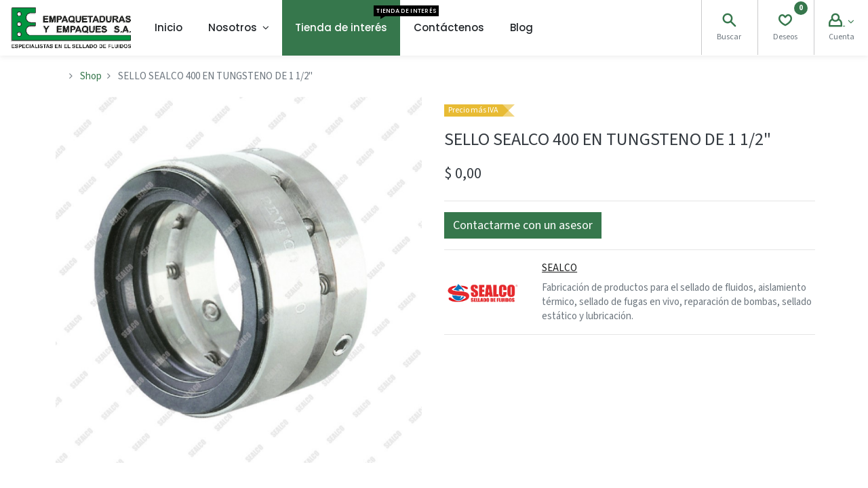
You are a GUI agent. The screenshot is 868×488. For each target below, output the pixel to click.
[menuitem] (169, 28)
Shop (91, 76)
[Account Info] (841, 22)
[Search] (729, 22)
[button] (523, 225)
